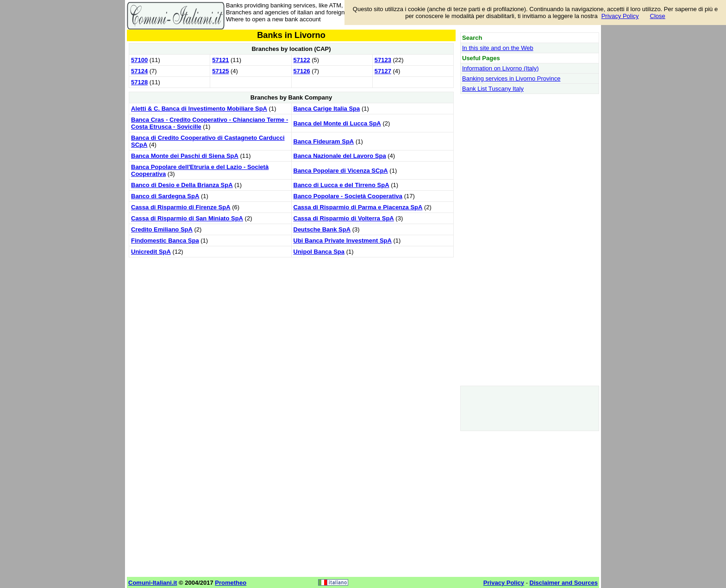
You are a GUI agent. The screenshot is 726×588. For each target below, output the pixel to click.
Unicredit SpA (151, 252)
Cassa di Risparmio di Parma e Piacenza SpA (358, 207)
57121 (220, 60)
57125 (220, 71)
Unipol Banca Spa (319, 252)
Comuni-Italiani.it (153, 583)
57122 (302, 60)
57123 (383, 60)
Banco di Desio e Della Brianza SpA (182, 185)
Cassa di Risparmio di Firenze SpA (181, 207)
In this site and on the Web (498, 48)
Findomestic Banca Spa (165, 241)
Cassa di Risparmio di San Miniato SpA (187, 218)
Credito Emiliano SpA (162, 229)
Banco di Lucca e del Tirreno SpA (341, 185)
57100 (139, 60)
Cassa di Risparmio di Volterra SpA (344, 218)
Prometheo (231, 583)
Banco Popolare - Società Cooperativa (348, 196)
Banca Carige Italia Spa (327, 109)
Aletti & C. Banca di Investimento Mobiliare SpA (199, 109)
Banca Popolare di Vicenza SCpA (341, 171)
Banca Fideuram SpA (324, 141)
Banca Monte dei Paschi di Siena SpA (185, 156)
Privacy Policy (620, 16)
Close (658, 16)
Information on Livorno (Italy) (500, 68)
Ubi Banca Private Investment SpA (343, 241)
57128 (139, 82)
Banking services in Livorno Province (511, 78)
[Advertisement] (291, 325)
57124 (139, 71)
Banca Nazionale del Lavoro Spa (340, 156)
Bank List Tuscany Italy (493, 89)
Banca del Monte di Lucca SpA (337, 123)
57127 (383, 71)
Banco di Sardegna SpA (165, 196)
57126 (302, 71)
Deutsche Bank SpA (322, 229)
